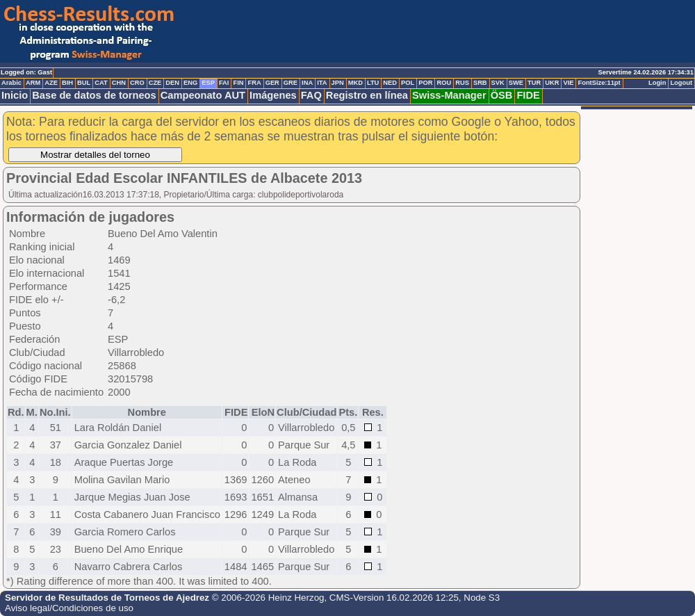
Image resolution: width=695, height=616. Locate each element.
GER (272, 83)
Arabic (11, 83)
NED (390, 83)
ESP (208, 83)
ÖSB (502, 95)
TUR (534, 83)
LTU (373, 83)
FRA (254, 83)
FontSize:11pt (599, 83)
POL (408, 83)
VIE (568, 83)
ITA (322, 83)
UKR (552, 83)
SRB (480, 83)
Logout (681, 83)
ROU (444, 83)
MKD (355, 83)
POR (425, 83)
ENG (190, 83)
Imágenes (273, 95)
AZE (51, 83)
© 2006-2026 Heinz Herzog (268, 598)
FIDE (528, 95)
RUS (462, 83)
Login (657, 83)
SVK (498, 83)
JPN (338, 83)
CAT (101, 83)
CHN (119, 83)
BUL (84, 83)
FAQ (311, 95)
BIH (67, 83)
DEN (172, 83)
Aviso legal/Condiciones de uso (69, 608)
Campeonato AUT (203, 95)
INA (307, 83)
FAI (224, 83)
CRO (137, 83)
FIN (238, 83)
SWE (516, 83)
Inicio (15, 95)
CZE (155, 83)
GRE (291, 83)
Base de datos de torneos (94, 95)
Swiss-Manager (449, 95)
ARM (33, 83)
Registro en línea (367, 95)
